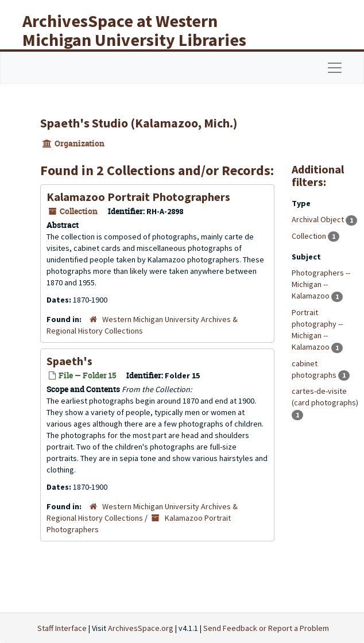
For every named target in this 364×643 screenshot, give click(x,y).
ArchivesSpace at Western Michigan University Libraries (134, 30)
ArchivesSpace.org (141, 628)
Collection (310, 236)
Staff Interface (62, 628)
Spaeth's (69, 361)
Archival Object (319, 219)
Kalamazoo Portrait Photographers (138, 197)
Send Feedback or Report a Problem (266, 628)
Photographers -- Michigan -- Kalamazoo (321, 284)
